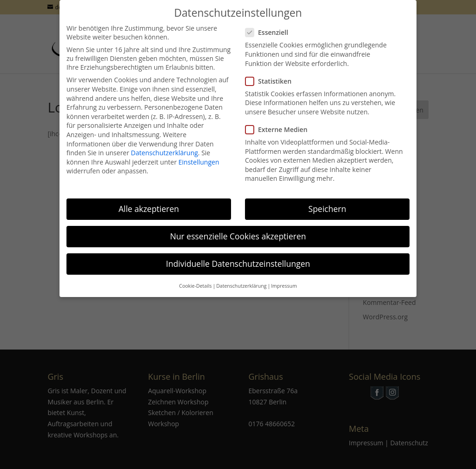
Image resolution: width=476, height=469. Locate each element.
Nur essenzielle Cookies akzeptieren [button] (238, 229)
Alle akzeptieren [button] (149, 202)
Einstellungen (199, 155)
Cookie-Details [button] (195, 278)
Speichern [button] (327, 202)
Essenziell (271, 25)
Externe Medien (280, 122)
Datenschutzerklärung (165, 146)
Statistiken (272, 74)
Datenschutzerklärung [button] (241, 278)
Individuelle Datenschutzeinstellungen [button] (238, 257)
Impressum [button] (284, 278)
